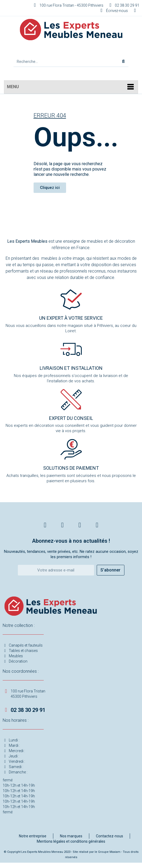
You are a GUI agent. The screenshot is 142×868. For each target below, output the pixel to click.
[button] (50, 188)
